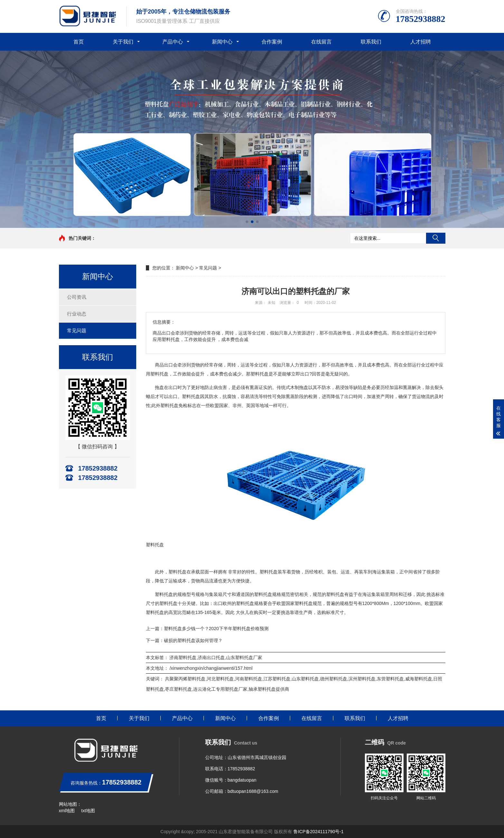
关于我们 (123, 42)
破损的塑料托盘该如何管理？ (193, 640)
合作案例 (272, 42)
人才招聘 (421, 42)
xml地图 (67, 811)
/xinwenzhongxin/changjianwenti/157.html (211, 668)
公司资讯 (77, 297)
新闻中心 (222, 42)
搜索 (436, 238)
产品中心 (173, 42)
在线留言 (321, 42)
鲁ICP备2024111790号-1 (319, 832)
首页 (79, 42)
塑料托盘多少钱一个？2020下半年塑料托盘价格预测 (216, 628)
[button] (247, 222)
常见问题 (77, 331)
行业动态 (77, 314)
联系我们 (371, 42)
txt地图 (88, 811)
